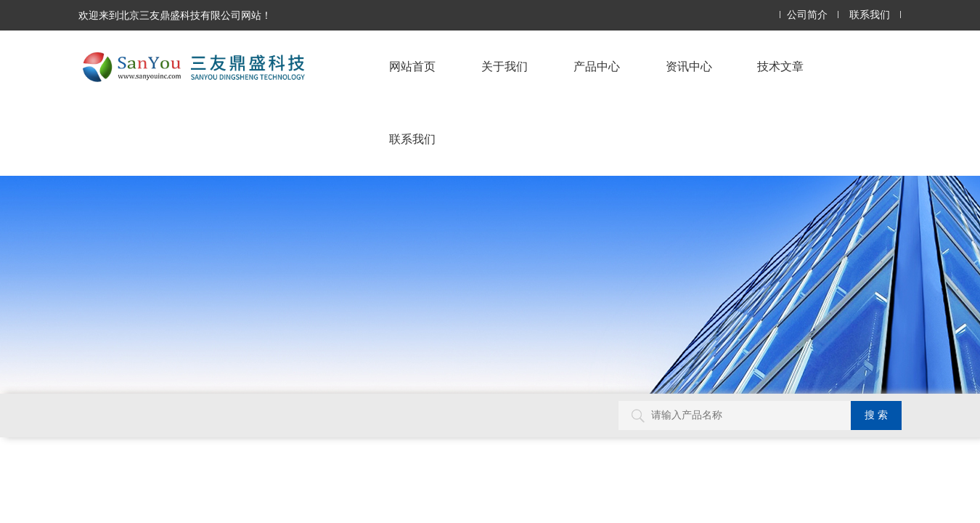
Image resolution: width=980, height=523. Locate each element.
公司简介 (807, 15)
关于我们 (505, 66)
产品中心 (597, 66)
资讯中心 (689, 66)
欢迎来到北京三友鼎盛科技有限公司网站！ (175, 15)
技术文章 (780, 66)
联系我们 (870, 15)
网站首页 (412, 66)
